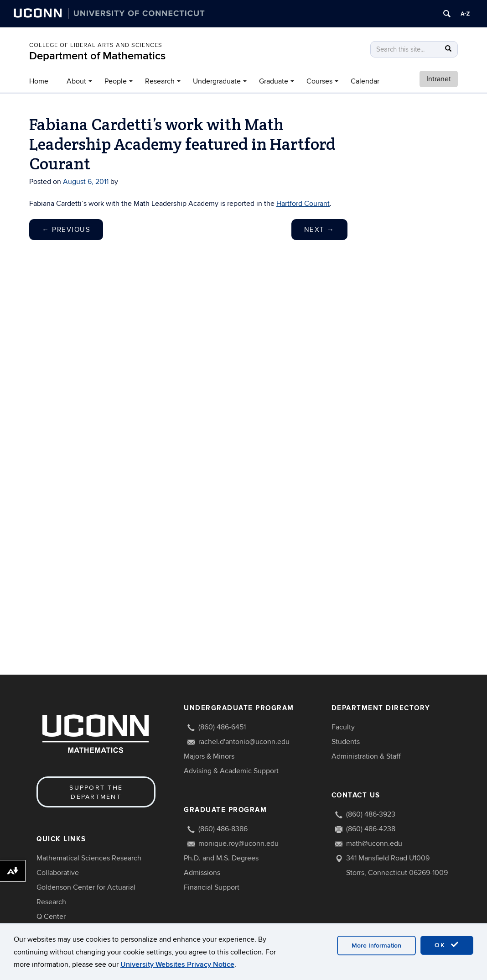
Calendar (365, 81)
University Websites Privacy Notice (177, 964)
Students (346, 742)
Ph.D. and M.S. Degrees (221, 858)
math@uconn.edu (374, 844)
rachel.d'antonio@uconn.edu (244, 742)
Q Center (51, 917)
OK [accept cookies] (447, 945)
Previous (66, 230)
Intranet (439, 79)
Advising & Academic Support (231, 771)
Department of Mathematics (97, 56)
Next (319, 230)
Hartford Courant (303, 204)
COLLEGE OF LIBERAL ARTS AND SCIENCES (96, 45)
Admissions (202, 873)
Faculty (343, 727)
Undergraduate (217, 81)
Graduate (274, 81)
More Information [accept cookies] (376, 946)
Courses (319, 81)
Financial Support (212, 887)
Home (39, 81)
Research (160, 81)
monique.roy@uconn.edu (238, 844)
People (116, 81)
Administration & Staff (366, 756)
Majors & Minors (209, 756)
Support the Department (96, 792)
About (76, 81)
